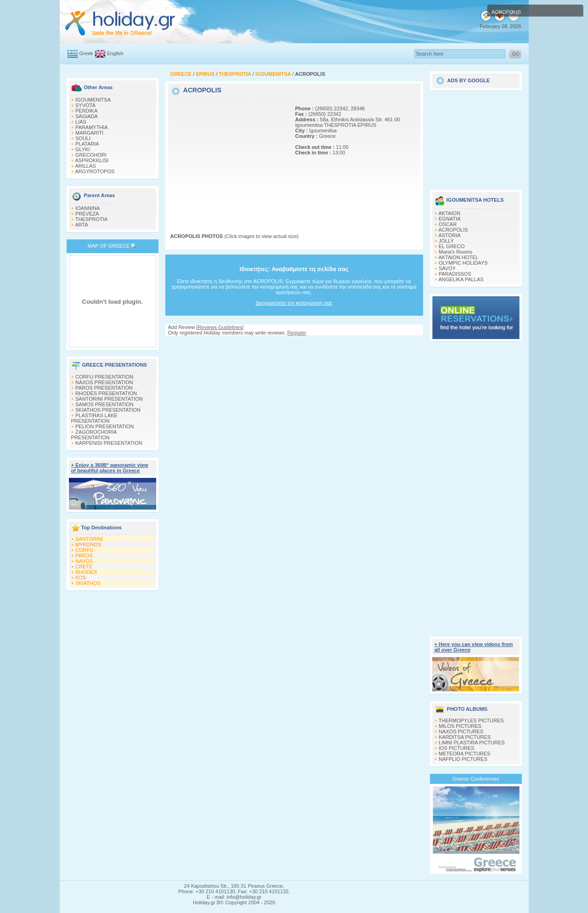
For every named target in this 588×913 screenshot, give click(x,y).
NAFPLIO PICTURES (463, 759)
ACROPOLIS (453, 230)
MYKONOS (88, 544)
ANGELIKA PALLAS (461, 279)
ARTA (81, 225)
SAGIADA (87, 116)
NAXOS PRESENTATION (104, 382)
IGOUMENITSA (93, 100)
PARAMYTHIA (92, 127)
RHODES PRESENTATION (106, 393)
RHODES (86, 572)
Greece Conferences (476, 779)
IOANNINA (88, 208)
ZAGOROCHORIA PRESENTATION (94, 435)
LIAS (81, 122)
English (115, 53)
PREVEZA (87, 214)
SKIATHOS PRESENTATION (108, 410)
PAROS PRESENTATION (104, 388)
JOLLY (446, 241)
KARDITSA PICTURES (465, 737)
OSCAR (448, 224)
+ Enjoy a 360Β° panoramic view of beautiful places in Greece (110, 468)
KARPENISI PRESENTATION (109, 443)
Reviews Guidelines (220, 327)
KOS (81, 578)
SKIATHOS (88, 583)
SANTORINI (89, 539)
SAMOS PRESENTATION (105, 404)
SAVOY (447, 268)
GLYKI (83, 149)
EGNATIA (449, 219)
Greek (86, 53)
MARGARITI (89, 133)
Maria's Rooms (455, 252)
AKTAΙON (449, 213)
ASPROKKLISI (92, 160)
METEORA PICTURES (464, 754)
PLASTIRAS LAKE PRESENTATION (94, 418)
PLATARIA (87, 144)
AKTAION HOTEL (458, 257)
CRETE (84, 567)
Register (296, 333)
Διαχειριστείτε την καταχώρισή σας (294, 303)
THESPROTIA (91, 219)
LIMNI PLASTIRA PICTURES (472, 743)
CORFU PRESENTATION (104, 377)
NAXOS (84, 561)
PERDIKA (86, 111)
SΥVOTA (85, 105)
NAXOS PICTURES (461, 732)
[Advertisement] (228, 158)
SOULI (83, 138)
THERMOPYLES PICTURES (471, 720)
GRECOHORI (91, 155)
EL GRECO (452, 246)
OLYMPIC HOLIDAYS (463, 263)
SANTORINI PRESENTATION (109, 399)
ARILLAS (85, 166)
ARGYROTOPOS (95, 171)
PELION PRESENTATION (105, 426)
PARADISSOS (455, 274)
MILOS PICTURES (460, 726)
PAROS (84, 556)
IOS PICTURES (457, 748)
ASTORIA (449, 235)
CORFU (84, 550)
